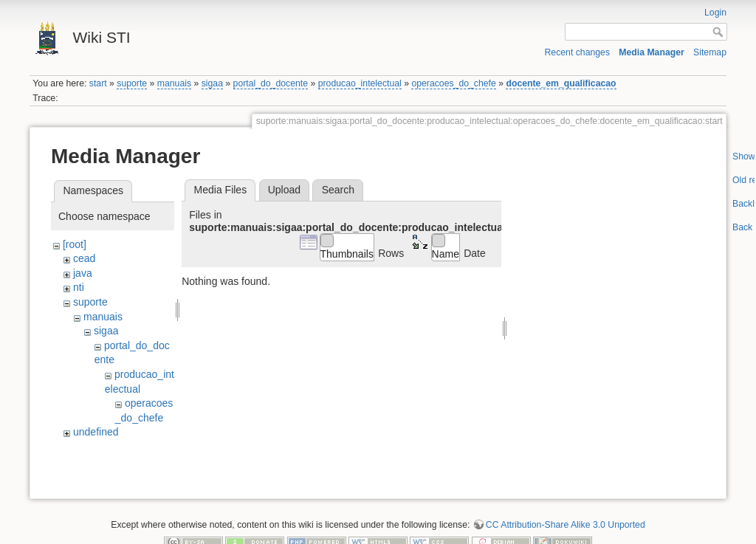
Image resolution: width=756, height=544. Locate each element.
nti (79, 287)
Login (715, 13)
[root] (75, 244)
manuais (174, 83)
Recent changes (578, 52)
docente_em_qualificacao (561, 83)
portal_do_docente (271, 83)
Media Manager (652, 52)
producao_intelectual (360, 83)
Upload (284, 190)
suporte (132, 83)
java (83, 273)
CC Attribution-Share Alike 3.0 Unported (566, 495)
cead (84, 258)
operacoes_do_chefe (453, 83)
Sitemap (710, 52)
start (98, 83)
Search (338, 190)
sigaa (212, 83)
